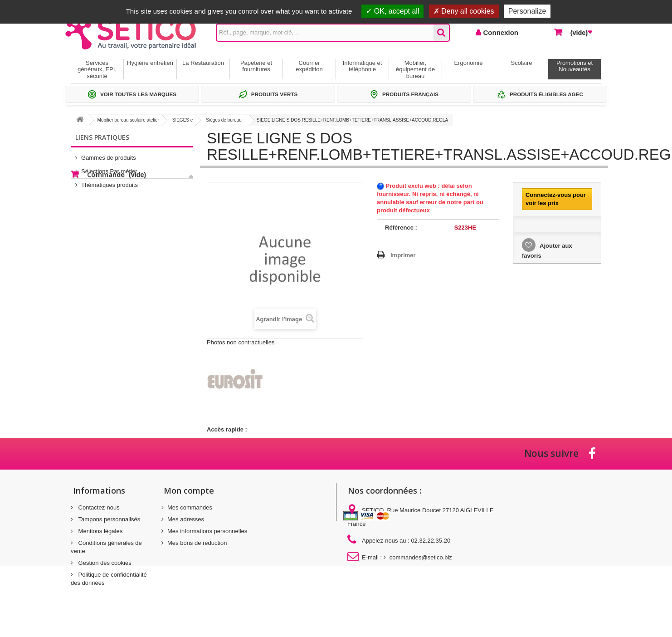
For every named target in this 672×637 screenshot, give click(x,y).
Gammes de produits (109, 154)
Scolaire (522, 63)
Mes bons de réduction (197, 543)
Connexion (500, 32)
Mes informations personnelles (207, 531)
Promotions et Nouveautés (575, 66)
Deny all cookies (464, 11)
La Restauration (203, 63)
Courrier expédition (309, 66)
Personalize (527, 11)
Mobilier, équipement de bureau (415, 69)
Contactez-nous (98, 507)
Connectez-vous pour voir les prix (556, 199)
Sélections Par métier (109, 168)
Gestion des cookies (104, 563)
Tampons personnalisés (108, 519)
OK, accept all (392, 11)
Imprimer (403, 255)
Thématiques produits (110, 181)
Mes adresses (186, 519)
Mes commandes (190, 507)
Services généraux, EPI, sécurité (97, 69)
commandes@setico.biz (421, 557)
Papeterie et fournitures (256, 66)
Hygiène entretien (150, 63)
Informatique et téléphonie (363, 66)
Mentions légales (100, 531)
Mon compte (189, 490)
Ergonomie (469, 63)
